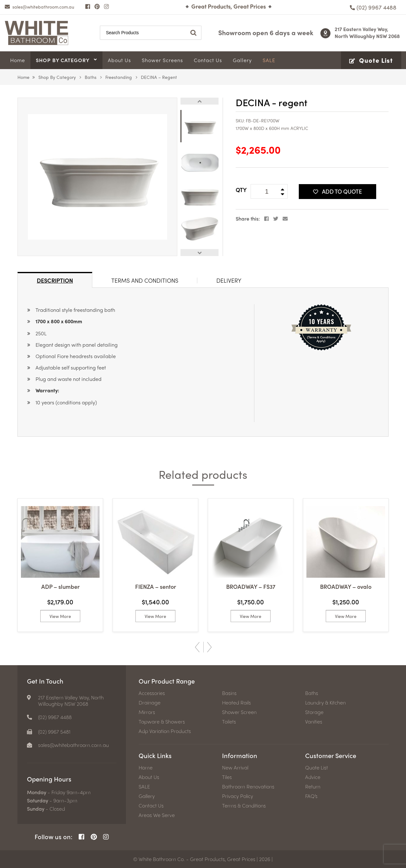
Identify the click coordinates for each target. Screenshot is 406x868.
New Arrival (235, 768)
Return (313, 787)
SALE (144, 787)
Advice (313, 777)
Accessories (152, 693)
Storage (314, 712)
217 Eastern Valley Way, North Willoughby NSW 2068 (367, 32)
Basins (229, 693)
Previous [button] (200, 101)
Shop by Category (57, 77)
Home (23, 77)
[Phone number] (373, 7)
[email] (39, 7)
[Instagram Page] (106, 6)
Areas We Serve (157, 815)
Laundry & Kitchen (325, 703)
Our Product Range (167, 681)
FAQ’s (311, 796)
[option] (97, 177)
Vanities (314, 722)
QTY (241, 190)
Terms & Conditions (244, 806)
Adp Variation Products (165, 731)
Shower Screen (239, 712)
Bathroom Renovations (248, 787)
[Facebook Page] (88, 6)
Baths (91, 77)
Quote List (317, 768)
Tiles (227, 777)
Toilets (229, 722)
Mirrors (147, 712)
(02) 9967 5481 (54, 732)
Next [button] (200, 253)
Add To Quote (337, 191)
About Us (149, 777)
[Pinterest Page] (97, 6)
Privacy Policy (238, 796)
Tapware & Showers (162, 722)
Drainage (150, 703)
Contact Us (151, 806)
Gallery (147, 796)
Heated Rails (236, 703)
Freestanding (119, 77)
